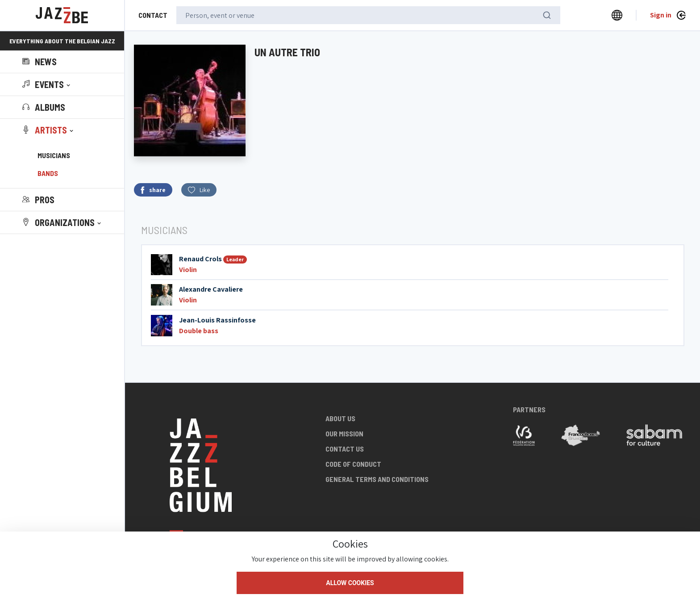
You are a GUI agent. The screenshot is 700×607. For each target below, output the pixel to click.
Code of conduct (353, 464)
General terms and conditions (377, 479)
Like (199, 190)
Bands (48, 173)
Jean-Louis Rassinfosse (217, 320)
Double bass (199, 331)
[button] (47, 84)
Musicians (54, 155)
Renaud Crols (200, 259)
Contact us (345, 449)
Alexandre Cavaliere (211, 289)
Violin (188, 270)
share (153, 190)
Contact (153, 15)
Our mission (344, 433)
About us (340, 418)
